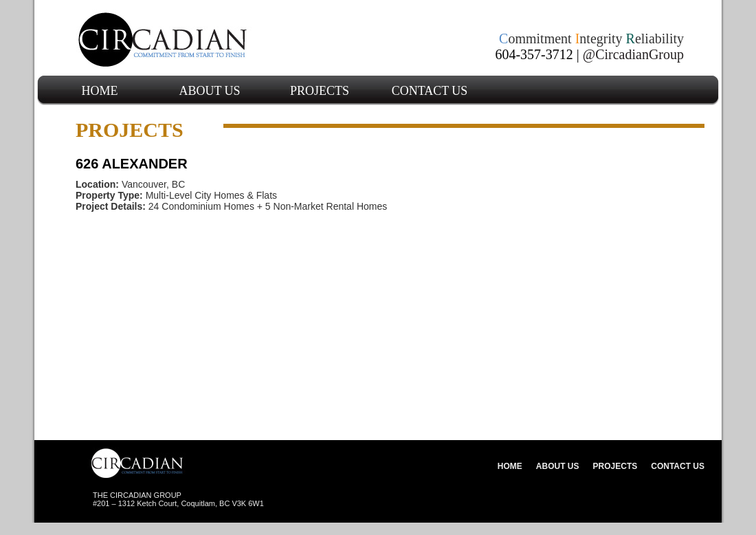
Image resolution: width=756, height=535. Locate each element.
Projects (320, 91)
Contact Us (430, 91)
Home (100, 91)
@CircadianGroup (633, 54)
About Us (209, 91)
